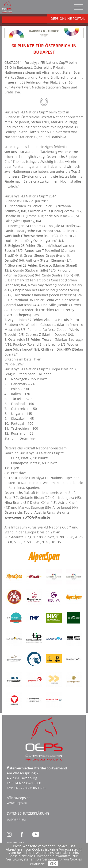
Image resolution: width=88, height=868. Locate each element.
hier (37, 359)
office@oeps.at (18, 798)
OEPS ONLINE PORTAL (68, 18)
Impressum (16, 820)
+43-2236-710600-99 (30, 788)
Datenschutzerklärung (28, 813)
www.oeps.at (17, 803)
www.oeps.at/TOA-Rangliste (27, 517)
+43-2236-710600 (28, 783)
